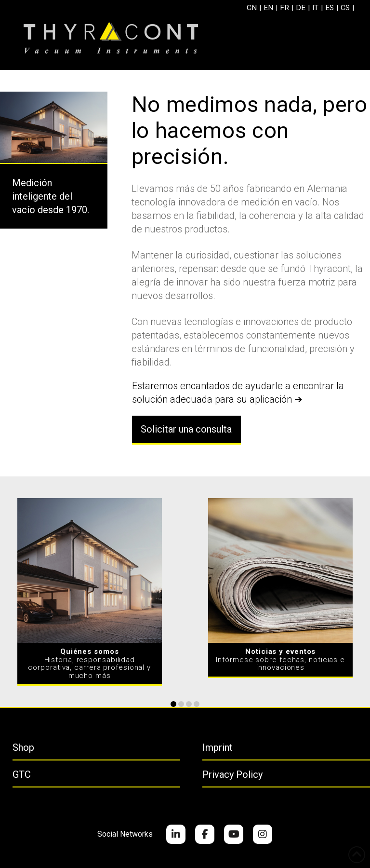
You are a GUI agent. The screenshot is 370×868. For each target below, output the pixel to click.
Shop (23, 747)
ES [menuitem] (328, 7)
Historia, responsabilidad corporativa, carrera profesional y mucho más (89, 664)
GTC (22, 774)
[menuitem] (251, 8)
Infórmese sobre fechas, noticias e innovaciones (280, 659)
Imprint (218, 747)
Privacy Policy (232, 774)
